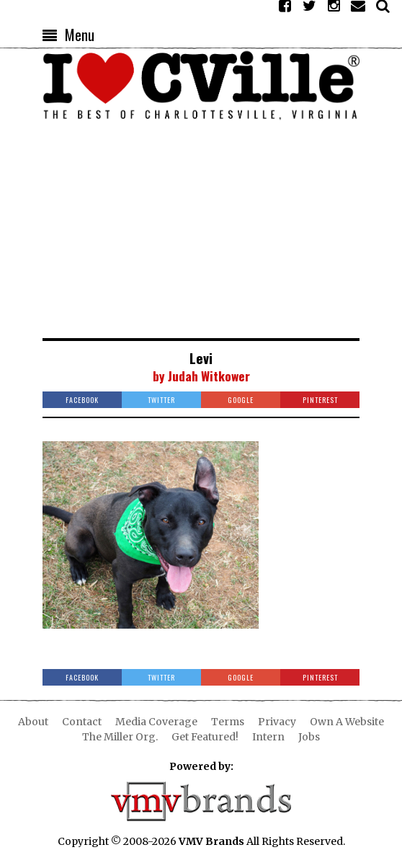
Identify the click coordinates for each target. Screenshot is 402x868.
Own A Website (347, 722)
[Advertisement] (201, 230)
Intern (268, 737)
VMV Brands (211, 841)
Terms (228, 722)
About (33, 722)
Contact (82, 722)
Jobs (309, 737)
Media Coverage (156, 722)
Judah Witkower (209, 376)
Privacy (277, 722)
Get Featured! (205, 737)
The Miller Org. (120, 737)
